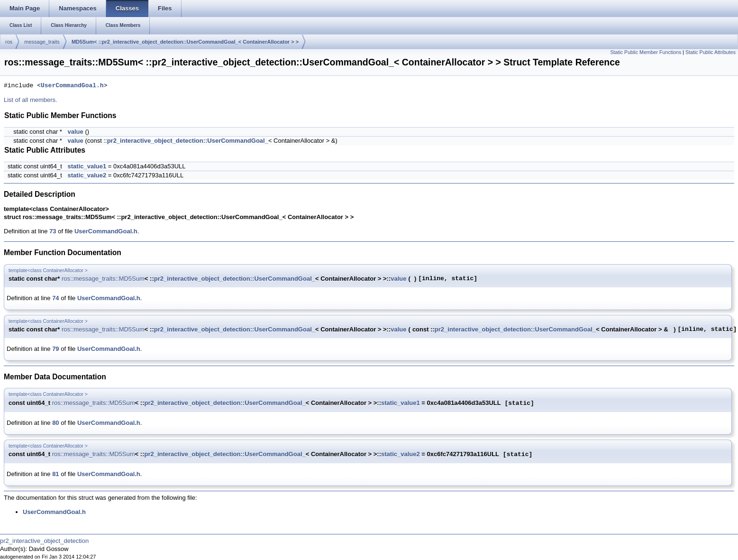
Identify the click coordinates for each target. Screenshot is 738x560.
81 (55, 474)
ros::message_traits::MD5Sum (103, 279)
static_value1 (87, 166)
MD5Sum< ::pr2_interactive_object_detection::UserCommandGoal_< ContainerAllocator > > (185, 42)
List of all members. (31, 100)
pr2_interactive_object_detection (44, 541)
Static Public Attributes (711, 52)
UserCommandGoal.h (72, 86)
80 (55, 423)
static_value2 (87, 175)
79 (55, 349)
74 (55, 298)
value (76, 132)
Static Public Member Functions (646, 52)
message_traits (42, 42)
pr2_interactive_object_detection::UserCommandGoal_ (188, 141)
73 (53, 231)
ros (9, 42)
